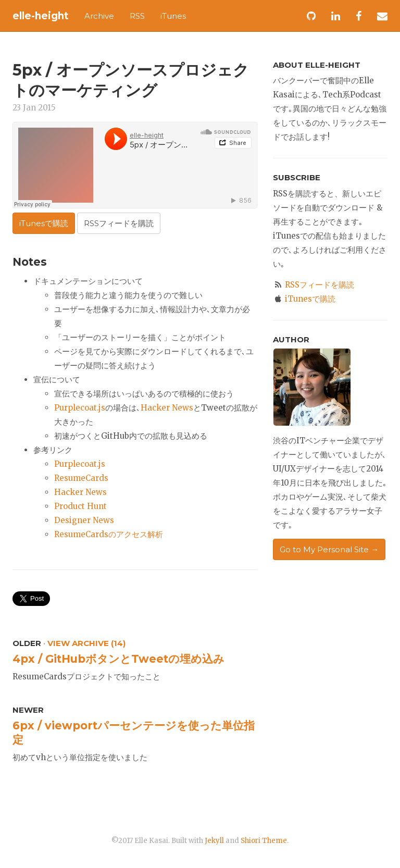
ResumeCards (81, 478)
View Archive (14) (86, 643)
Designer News (84, 520)
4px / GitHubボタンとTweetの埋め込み (118, 659)
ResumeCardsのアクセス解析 (109, 534)
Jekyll (214, 841)
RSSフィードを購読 (119, 223)
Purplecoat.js (80, 408)
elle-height (41, 16)
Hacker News (167, 408)
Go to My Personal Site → (329, 549)
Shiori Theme (264, 841)
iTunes (173, 16)
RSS (137, 16)
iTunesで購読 (44, 223)
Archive (99, 16)
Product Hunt (80, 506)
